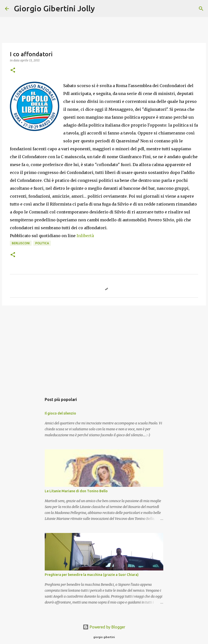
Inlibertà (85, 236)
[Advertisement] (104, 347)
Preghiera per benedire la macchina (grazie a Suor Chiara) (92, 575)
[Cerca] (102, 9)
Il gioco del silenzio (60, 413)
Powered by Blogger (104, 627)
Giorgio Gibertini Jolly (54, 8)
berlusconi (21, 243)
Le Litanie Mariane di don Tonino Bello (76, 491)
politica (42, 243)
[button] (13, 70)
